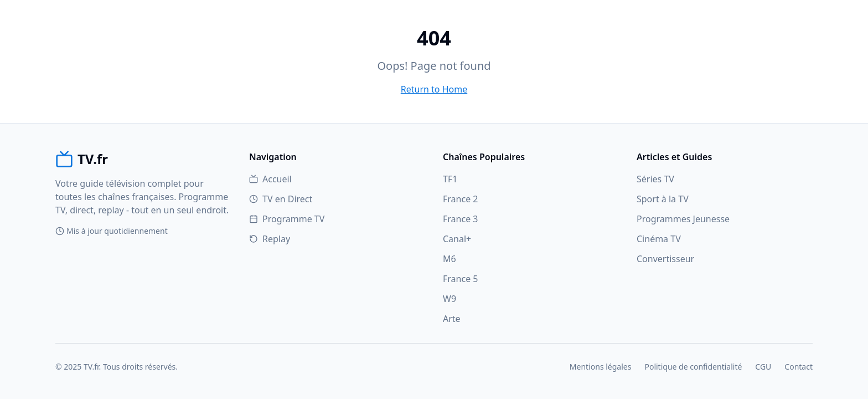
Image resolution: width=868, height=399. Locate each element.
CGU (763, 367)
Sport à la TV (663, 199)
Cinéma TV (659, 239)
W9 (449, 299)
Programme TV (287, 219)
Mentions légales (601, 367)
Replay (270, 239)
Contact (799, 367)
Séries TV (655, 179)
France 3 (460, 219)
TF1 (450, 179)
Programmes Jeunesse (683, 219)
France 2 (460, 199)
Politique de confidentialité (693, 367)
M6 (449, 259)
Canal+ (457, 239)
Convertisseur (665, 259)
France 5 (460, 279)
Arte (452, 319)
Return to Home (434, 89)
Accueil (270, 179)
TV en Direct (281, 199)
